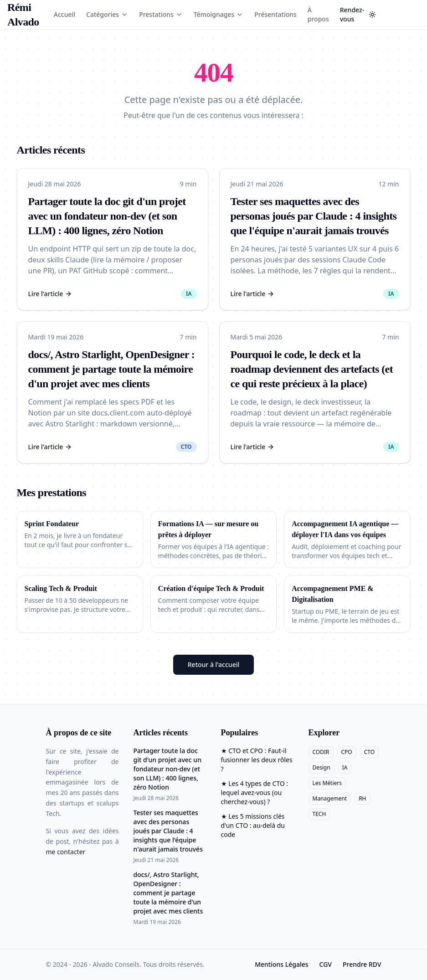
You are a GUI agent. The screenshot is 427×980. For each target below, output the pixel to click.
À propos (318, 14)
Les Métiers (327, 783)
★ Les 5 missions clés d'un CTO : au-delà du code (253, 825)
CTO (369, 752)
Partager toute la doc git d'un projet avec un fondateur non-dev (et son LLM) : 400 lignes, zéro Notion (107, 216)
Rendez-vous (352, 14)
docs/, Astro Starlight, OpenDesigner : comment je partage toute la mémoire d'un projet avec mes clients (112, 369)
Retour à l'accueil (213, 664)
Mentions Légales (281, 964)
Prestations (161, 14)
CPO (347, 752)
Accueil (64, 14)
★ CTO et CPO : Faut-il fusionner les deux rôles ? (257, 760)
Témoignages (219, 14)
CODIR (321, 752)
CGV (326, 964)
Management (330, 798)
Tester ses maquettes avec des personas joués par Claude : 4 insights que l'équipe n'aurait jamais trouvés (314, 216)
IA (345, 767)
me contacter (66, 852)
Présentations (275, 14)
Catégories (107, 14)
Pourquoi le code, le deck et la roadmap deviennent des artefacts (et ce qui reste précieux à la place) (312, 369)
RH (362, 798)
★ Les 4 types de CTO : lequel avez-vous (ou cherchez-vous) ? (255, 793)
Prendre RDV (362, 964)
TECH (319, 814)
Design (322, 767)
